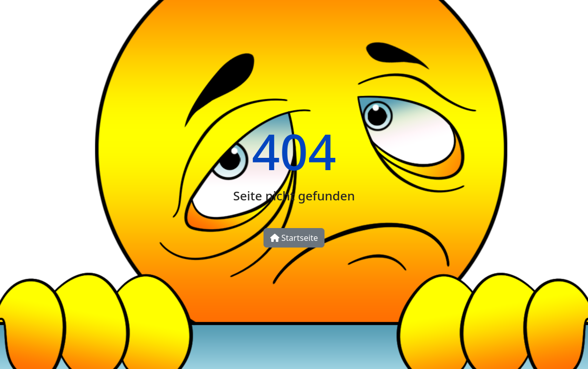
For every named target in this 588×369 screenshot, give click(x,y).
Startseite (294, 238)
